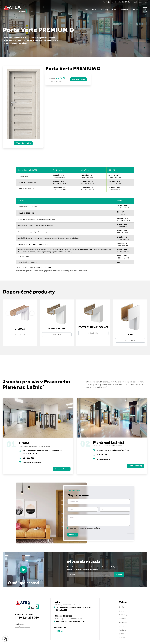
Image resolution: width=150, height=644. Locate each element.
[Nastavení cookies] (5, 639)
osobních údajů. (95, 528)
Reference (124, 10)
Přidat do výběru (23, 143)
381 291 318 (102, 455)
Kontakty (135, 10)
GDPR (121, 634)
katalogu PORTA (45, 267)
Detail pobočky (62, 469)
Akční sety (104, 10)
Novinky (122, 619)
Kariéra (122, 626)
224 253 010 (29, 458)
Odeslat (73, 535)
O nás (85, 10)
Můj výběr (109, 2)
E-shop (122, 638)
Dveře (94, 10)
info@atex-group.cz (106, 459)
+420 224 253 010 (124, 2)
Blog (114, 10)
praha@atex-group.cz (33, 462)
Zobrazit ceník (78, 79)
